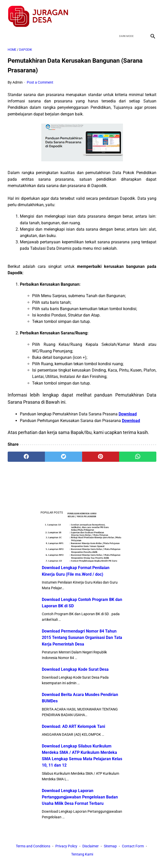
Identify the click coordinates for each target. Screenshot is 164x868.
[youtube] (139, 14)
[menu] (11, 32)
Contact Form (133, 847)
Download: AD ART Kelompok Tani (73, 726)
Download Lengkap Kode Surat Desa (75, 669)
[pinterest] (101, 454)
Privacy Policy (66, 847)
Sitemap (110, 847)
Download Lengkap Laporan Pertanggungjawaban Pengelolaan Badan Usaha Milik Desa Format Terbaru (80, 796)
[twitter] (127, 14)
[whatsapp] (138, 454)
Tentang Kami (82, 855)
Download (128, 411)
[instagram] (151, 14)
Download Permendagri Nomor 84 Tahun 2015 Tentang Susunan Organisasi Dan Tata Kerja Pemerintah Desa (82, 637)
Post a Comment (40, 79)
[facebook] (115, 14)
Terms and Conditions (33, 847)
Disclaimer (91, 847)
